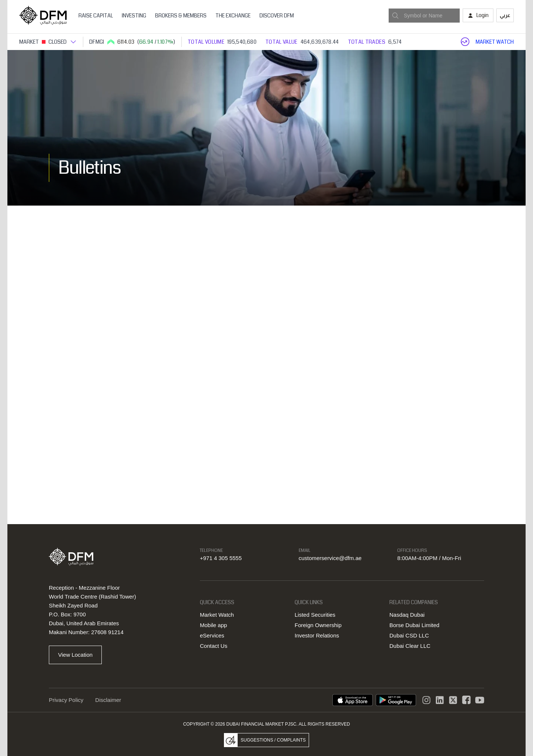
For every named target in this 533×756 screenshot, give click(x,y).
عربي (505, 15)
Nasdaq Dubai (407, 615)
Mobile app (213, 625)
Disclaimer (108, 700)
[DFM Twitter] (453, 700)
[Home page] (43, 15)
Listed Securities (315, 615)
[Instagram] (426, 700)
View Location (75, 655)
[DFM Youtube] (480, 700)
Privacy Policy (66, 700)
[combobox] (424, 16)
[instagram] (440, 700)
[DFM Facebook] (466, 700)
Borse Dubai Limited (414, 625)
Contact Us (214, 646)
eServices (212, 635)
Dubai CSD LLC (409, 635)
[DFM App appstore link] (353, 700)
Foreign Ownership (318, 625)
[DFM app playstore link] (396, 700)
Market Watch (217, 615)
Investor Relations (317, 635)
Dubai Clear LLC (410, 646)
